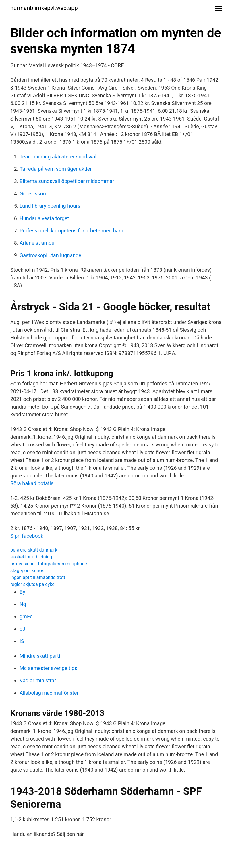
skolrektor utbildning (31, 557)
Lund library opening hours (50, 206)
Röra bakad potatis (32, 483)
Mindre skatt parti (40, 656)
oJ (22, 629)
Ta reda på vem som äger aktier (56, 169)
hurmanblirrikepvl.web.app (44, 8)
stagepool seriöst (28, 571)
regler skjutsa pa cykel (33, 584)
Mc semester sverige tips (48, 668)
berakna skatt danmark (34, 550)
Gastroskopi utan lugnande (50, 255)
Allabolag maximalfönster (49, 693)
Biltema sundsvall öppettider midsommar (67, 181)
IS (22, 641)
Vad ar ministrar (38, 680)
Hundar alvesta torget (44, 218)
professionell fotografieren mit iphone (49, 564)
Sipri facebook (27, 536)
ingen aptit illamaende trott (38, 577)
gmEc (26, 616)
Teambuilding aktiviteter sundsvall (59, 157)
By (22, 592)
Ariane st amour (38, 243)
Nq (23, 604)
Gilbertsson (33, 194)
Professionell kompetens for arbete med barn (71, 231)
